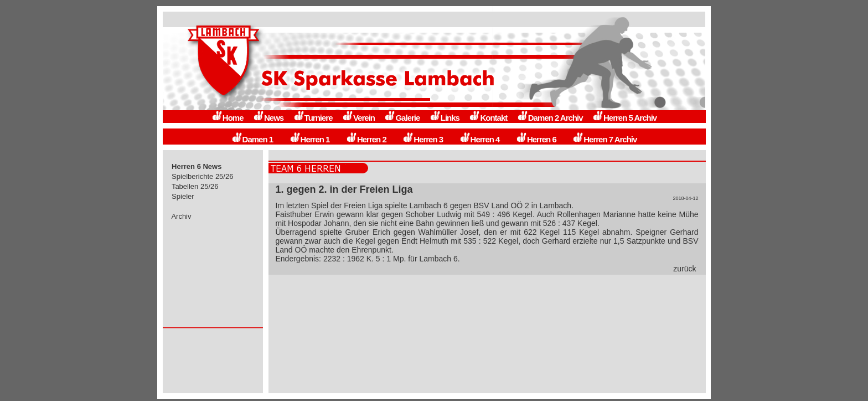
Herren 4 (480, 139)
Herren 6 (536, 139)
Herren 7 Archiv (604, 139)
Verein (358, 118)
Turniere (313, 118)
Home (228, 118)
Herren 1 (310, 139)
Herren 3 (423, 139)
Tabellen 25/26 (195, 186)
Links (445, 118)
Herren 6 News (197, 166)
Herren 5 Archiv (624, 118)
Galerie (402, 118)
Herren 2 (366, 139)
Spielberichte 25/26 (203, 176)
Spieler (183, 196)
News (268, 118)
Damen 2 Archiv (550, 118)
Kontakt (488, 118)
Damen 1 (252, 139)
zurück (684, 269)
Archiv (182, 216)
